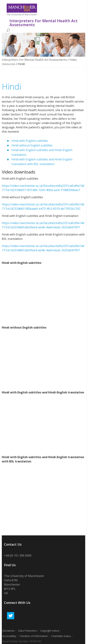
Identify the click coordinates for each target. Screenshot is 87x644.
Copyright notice (50, 631)
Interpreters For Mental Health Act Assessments (34, 60)
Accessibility (9, 636)
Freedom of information (34, 636)
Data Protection (27, 631)
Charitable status (61, 636)
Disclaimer (8, 631)
